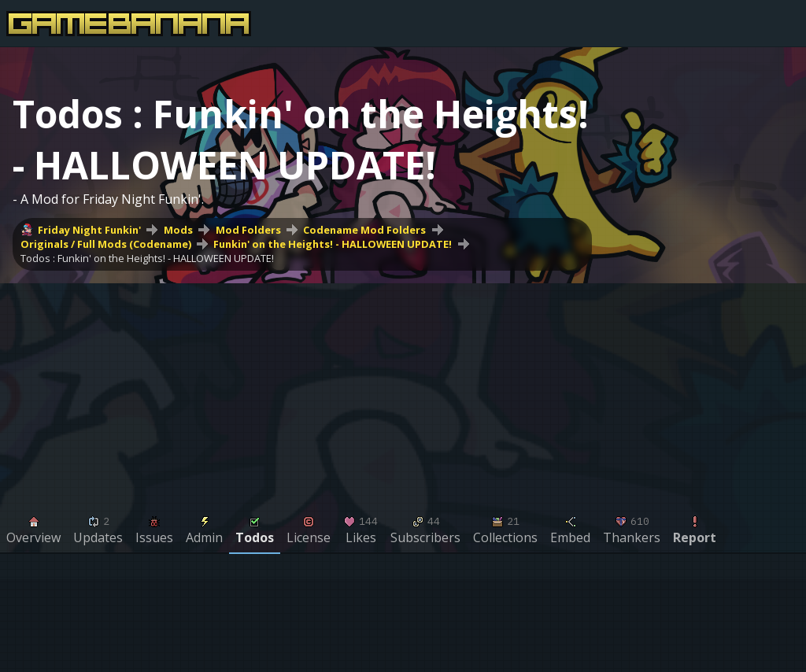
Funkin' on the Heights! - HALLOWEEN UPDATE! (333, 244)
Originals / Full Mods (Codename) (106, 244)
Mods (178, 230)
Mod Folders (248, 230)
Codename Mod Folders (364, 230)
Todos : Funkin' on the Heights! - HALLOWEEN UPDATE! (147, 258)
